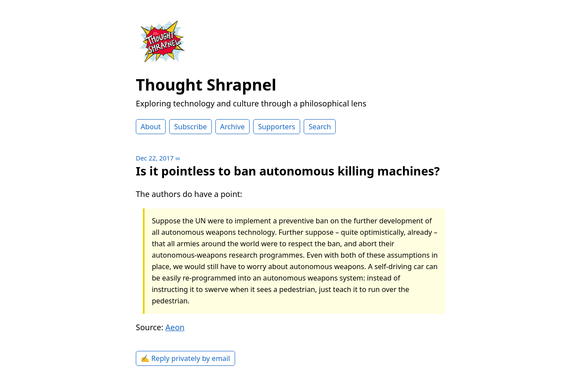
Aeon (175, 327)
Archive (232, 127)
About (151, 127)
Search (320, 127)
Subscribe (190, 127)
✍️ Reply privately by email (185, 358)
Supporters (277, 127)
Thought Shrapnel (206, 85)
